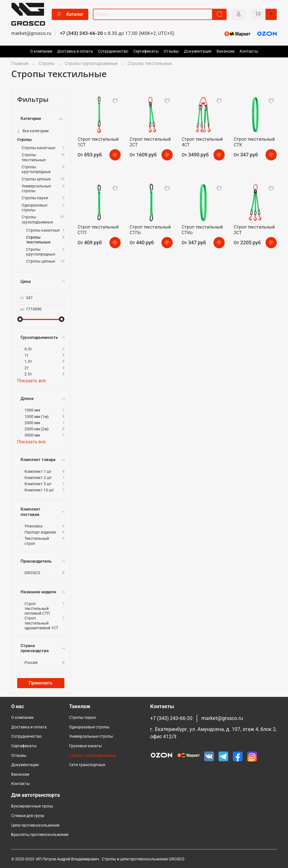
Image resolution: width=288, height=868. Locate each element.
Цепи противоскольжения (35, 825)
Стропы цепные (36, 179)
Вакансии (226, 51)
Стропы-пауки (35, 198)
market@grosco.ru (31, 33)
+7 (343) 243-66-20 (81, 33)
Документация (198, 51)
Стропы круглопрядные (36, 169)
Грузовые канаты (85, 746)
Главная (20, 63)
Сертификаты (146, 51)
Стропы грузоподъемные (91, 63)
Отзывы (171, 51)
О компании (41, 51)
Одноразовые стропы (34, 208)
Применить (41, 683)
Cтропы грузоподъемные (92, 756)
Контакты (249, 51)
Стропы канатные (38, 148)
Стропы (47, 63)
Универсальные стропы (36, 189)
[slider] (20, 319)
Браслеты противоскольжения (40, 835)
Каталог (70, 14)
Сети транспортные (87, 765)
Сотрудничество (113, 51)
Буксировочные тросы (32, 806)
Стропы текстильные (34, 157)
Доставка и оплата (75, 51)
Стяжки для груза (28, 816)
